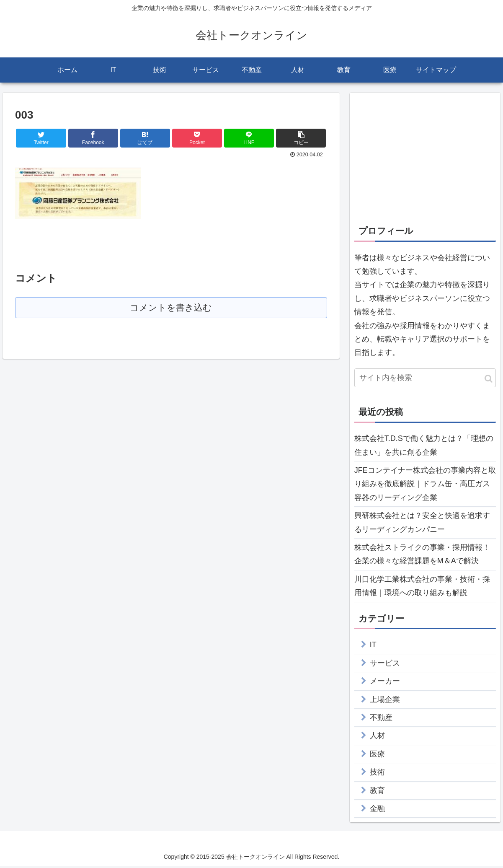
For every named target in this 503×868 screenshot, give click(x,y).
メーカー (385, 683)
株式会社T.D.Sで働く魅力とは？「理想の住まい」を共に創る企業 (424, 447)
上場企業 (385, 702)
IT (373, 647)
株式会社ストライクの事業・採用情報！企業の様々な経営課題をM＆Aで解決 (422, 556)
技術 (377, 774)
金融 (377, 811)
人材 (377, 738)
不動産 (381, 720)
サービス (385, 665)
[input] (425, 380)
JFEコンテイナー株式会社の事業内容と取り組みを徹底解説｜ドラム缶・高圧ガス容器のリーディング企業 (425, 486)
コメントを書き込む (171, 310)
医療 (377, 756)
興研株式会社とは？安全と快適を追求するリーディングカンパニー (422, 524)
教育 (377, 793)
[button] (489, 381)
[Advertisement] (425, 158)
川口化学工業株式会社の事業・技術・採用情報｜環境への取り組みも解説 (422, 588)
